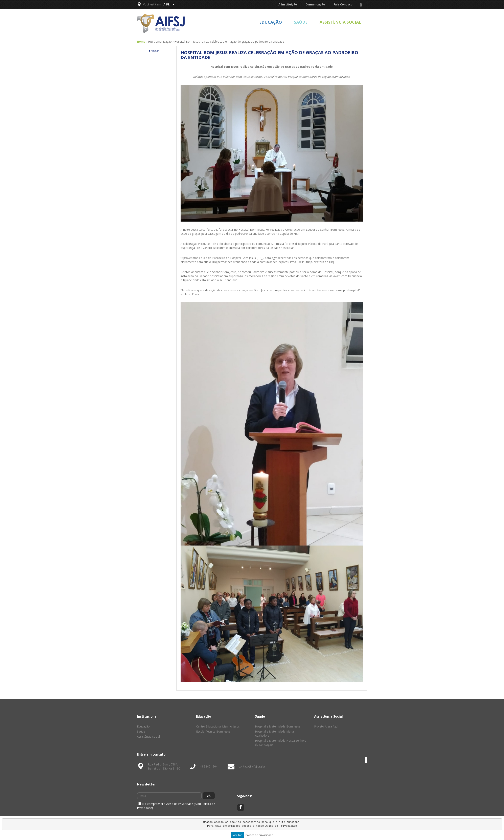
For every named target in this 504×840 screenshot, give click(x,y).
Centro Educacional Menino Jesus (218, 726)
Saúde (301, 22)
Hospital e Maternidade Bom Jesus (278, 726)
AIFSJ (169, 4)
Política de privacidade (259, 835)
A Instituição (288, 4)
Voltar (154, 51)
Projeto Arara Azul (326, 726)
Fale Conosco (343, 4)
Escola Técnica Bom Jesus (213, 731)
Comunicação (315, 4)
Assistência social (340, 22)
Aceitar (237, 835)
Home (141, 42)
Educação (271, 22)
